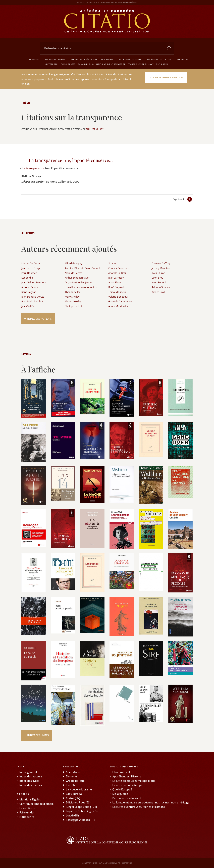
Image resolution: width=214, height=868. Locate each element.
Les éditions (27, 808)
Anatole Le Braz (117, 273)
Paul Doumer (29, 273)
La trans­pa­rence (33, 168)
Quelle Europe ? (122, 789)
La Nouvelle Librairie (79, 789)
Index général (28, 772)
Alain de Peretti (74, 273)
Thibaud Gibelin (117, 292)
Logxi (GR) (72, 815)
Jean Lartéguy (116, 278)
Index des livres (38, 735)
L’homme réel (121, 772)
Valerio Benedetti (118, 297)
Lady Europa (74, 794)
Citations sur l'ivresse (54, 60)
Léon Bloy (157, 278)
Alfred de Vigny (74, 263)
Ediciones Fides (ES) (78, 802)
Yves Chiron (158, 273)
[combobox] (107, 48)
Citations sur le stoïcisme (158, 60)
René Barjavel (116, 287)
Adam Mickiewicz (118, 306)
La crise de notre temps (127, 785)
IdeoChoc (72, 785)
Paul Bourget (68, 64)
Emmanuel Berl (86, 64)
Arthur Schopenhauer (77, 278)
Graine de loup (75, 781)
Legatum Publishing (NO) (82, 811)
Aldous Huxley (73, 301)
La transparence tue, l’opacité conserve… (71, 160)
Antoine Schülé (30, 287)
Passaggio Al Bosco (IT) (80, 820)
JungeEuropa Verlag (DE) (81, 807)
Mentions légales (30, 799)
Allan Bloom (115, 282)
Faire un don (27, 812)
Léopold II (27, 278)
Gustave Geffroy (161, 263)
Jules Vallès (28, 306)
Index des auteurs (39, 319)
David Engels (107, 60)
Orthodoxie (162, 64)
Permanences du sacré (127, 798)
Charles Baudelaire (119, 268)
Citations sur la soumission (111, 64)
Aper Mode (73, 772)
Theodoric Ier (72, 292)
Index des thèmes (31, 785)
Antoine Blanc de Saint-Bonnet (82, 268)
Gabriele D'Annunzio (120, 301)
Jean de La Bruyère (32, 268)
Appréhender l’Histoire (127, 776)
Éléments (72, 776)
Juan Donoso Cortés (33, 297)
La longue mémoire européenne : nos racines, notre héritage (151, 802)
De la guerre (120, 794)
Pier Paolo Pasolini (32, 301)
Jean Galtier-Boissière (34, 282)
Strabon (113, 263)
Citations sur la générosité (83, 60)
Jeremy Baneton (161, 268)
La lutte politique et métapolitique (134, 781)
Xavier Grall (158, 292)
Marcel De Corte (31, 263)
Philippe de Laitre (75, 306)
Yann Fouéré (159, 282)
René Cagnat (29, 292)
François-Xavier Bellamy (141, 64)
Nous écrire (27, 817)
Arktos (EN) (73, 798)
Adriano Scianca (161, 287)
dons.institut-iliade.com (168, 77)
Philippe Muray (95, 129)
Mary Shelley (72, 297)
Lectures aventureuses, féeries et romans (139, 807)
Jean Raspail (33, 60)
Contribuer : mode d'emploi (37, 804)
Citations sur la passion (129, 60)
